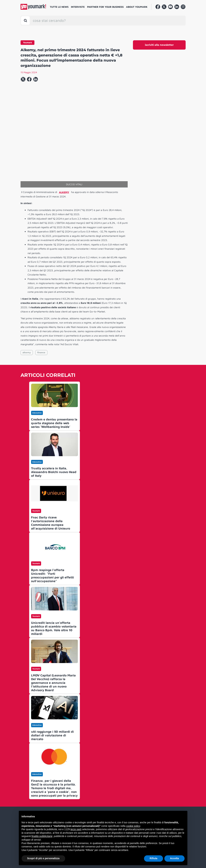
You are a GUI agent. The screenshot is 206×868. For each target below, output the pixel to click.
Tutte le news (59, 7)
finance (41, 352)
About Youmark (137, 7)
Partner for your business (105, 7)
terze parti (76, 829)
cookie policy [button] (133, 826)
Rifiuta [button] (153, 858)
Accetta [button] (174, 858)
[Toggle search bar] (25, 20)
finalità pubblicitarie (42, 836)
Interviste (78, 7)
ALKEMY (64, 192)
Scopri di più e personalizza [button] (43, 858)
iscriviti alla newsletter (159, 45)
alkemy (27, 352)
